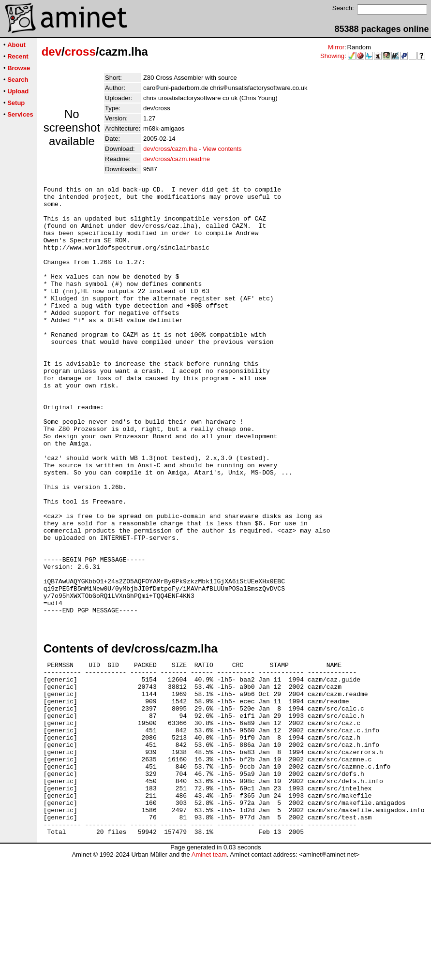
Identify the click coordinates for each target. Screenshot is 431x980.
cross (80, 52)
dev (52, 52)
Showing (332, 56)
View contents (222, 149)
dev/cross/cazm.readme (177, 159)
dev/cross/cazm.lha (170, 149)
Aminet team (209, 976)
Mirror (336, 47)
